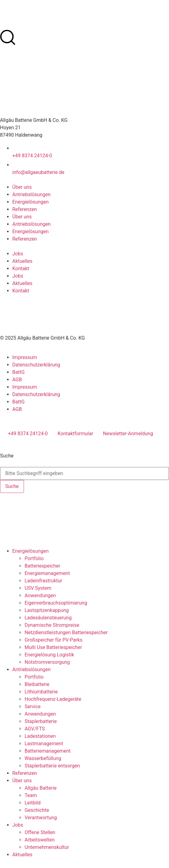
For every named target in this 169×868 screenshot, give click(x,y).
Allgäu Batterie (41, 788)
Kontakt (21, 269)
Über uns (22, 187)
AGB (17, 380)
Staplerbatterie (41, 721)
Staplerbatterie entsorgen (52, 766)
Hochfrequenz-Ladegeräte (53, 699)
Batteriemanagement (48, 751)
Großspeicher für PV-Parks (53, 640)
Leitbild (33, 803)
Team (31, 795)
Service (33, 707)
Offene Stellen (40, 832)
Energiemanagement (47, 573)
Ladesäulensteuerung (48, 618)
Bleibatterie (37, 684)
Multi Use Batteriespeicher (53, 647)
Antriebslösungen (31, 194)
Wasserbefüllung (43, 758)
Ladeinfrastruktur (43, 581)
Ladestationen (40, 736)
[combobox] (84, 473)
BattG (18, 372)
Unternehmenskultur (47, 847)
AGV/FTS (35, 729)
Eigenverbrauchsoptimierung (56, 603)
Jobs (18, 254)
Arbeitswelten (40, 840)
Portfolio (34, 558)
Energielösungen (30, 202)
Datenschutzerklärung (36, 365)
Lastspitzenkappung (47, 610)
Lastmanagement (44, 744)
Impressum (25, 357)
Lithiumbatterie (41, 692)
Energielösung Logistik (49, 655)
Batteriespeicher (42, 566)
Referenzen (25, 209)
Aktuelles (22, 261)
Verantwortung (41, 818)
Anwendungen (40, 595)
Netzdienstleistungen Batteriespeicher (66, 632)
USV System (38, 588)
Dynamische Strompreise (52, 625)
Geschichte (37, 810)
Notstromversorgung (47, 662)
